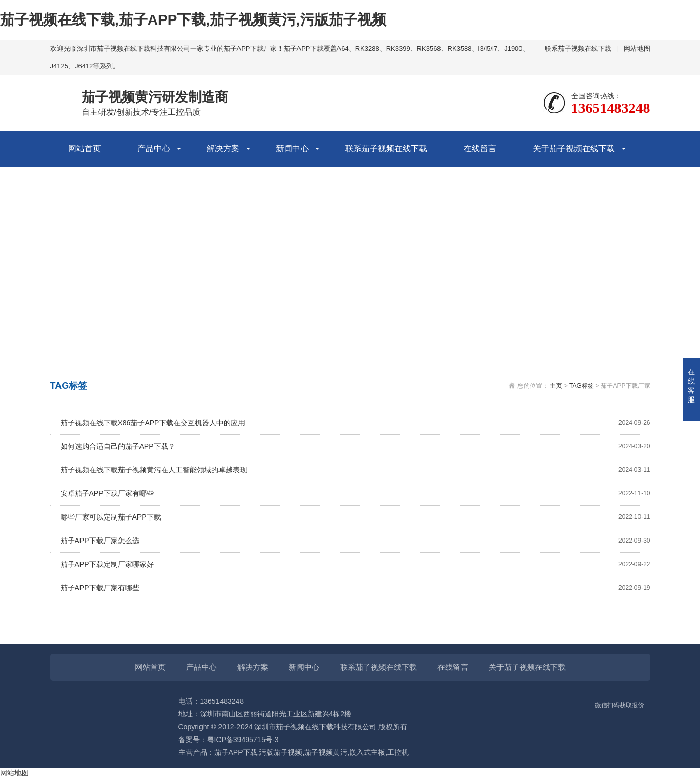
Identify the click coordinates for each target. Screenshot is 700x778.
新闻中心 (292, 148)
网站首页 (85, 148)
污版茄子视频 (281, 752)
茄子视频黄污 (326, 752)
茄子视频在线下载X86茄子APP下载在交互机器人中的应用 (355, 423)
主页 (556, 386)
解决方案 (223, 148)
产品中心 (154, 148)
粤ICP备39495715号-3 (243, 740)
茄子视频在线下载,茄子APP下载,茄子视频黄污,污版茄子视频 (193, 20)
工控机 (398, 752)
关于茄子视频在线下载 (574, 148)
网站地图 (637, 48)
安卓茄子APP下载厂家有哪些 (355, 494)
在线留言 (480, 148)
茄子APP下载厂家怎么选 (355, 541)
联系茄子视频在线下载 (578, 48)
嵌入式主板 (367, 752)
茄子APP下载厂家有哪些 (355, 588)
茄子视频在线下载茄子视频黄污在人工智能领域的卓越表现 (355, 470)
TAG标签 (582, 386)
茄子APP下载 (236, 752)
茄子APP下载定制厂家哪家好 (355, 564)
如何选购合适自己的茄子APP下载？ (355, 446)
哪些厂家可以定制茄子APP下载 (355, 517)
